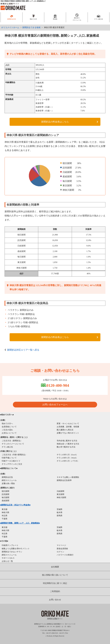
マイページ (61, 545)
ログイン (60, 552)
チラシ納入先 (7, 447)
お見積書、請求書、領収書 (68, 427)
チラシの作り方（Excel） (67, 455)
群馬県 (60, 516)
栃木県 (60, 512)
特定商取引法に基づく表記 (55, 583)
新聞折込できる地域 (31, 27)
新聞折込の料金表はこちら (55, 122)
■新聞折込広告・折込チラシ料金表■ (15, 505)
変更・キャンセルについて (68, 424)
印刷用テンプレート (10, 545)
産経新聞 (5, 501)
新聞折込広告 (7, 477)
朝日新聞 (5, 491)
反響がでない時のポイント (68, 433)
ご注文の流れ (7, 430)
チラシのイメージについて (13, 444)
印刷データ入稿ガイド (11, 461)
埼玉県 (5, 516)
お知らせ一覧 (7, 561)
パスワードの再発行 (65, 555)
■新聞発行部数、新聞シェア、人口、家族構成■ (20, 523)
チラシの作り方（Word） (67, 458)
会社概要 (55, 567)
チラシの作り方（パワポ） (68, 461)
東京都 (5, 509)
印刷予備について (9, 458)
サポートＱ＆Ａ (8, 558)
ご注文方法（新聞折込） (12, 441)
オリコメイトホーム (10, 27)
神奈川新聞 (61, 497)
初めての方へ (7, 424)
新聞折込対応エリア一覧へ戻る (23, 350)
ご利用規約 (55, 591)
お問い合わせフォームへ (55, 405)
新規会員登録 (62, 549)
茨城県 (60, 509)
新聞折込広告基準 (64, 480)
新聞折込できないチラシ (12, 552)
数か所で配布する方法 (66, 447)
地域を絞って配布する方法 (68, 444)
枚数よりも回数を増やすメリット (16, 549)
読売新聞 (5, 494)
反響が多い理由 (8, 483)
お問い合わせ (55, 600)
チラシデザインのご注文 (12, 464)
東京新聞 (60, 494)
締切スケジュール (9, 480)
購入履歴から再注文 (65, 430)
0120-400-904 (58, 385)
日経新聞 (60, 491)
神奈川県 (5, 512)
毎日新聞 (5, 497)
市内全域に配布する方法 (67, 441)
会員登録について (9, 427)
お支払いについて (9, 433)
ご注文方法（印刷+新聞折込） (14, 455)
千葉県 (5, 519)
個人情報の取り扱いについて (55, 575)
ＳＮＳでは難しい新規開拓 (68, 477)
